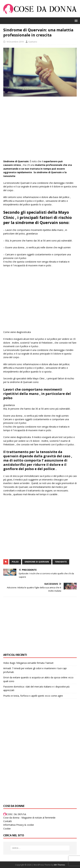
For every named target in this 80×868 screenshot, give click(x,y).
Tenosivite (61, 562)
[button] (76, 21)
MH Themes (59, 865)
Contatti (8, 821)
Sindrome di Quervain (37, 562)
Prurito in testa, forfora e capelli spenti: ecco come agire (33, 696)
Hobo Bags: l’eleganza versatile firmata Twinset (28, 663)
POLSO (15, 562)
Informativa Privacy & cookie (19, 825)
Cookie (7, 829)
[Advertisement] (40, 130)
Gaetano (33, 42)
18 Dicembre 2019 (15, 42)
